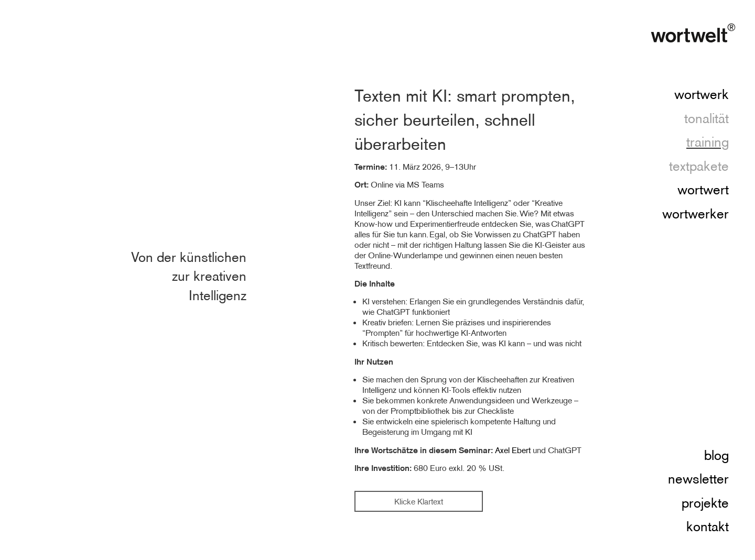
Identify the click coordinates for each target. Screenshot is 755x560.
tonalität (707, 119)
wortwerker (695, 214)
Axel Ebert (513, 450)
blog (716, 456)
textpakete (699, 167)
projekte (705, 503)
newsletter (698, 479)
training (708, 142)
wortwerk (702, 95)
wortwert (703, 190)
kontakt (708, 527)
